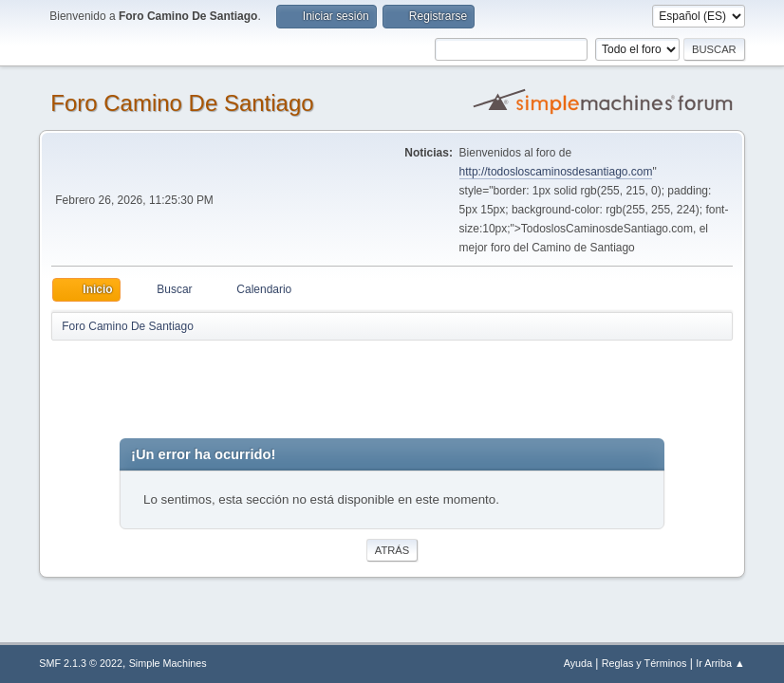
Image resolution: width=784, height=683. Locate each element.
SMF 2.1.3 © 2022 (81, 663)
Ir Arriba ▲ (720, 663)
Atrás (392, 550)
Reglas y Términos (644, 663)
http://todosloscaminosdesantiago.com (556, 172)
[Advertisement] (385, 385)
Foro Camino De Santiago (182, 103)
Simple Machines (168, 663)
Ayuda (578, 663)
